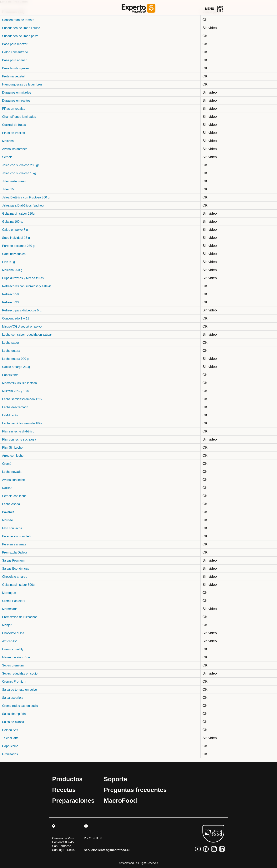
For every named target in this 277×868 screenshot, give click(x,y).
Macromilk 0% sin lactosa (20, 383)
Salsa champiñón (14, 714)
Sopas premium (13, 665)
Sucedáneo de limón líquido (21, 28)
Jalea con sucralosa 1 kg (19, 173)
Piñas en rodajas (14, 109)
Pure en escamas (14, 544)
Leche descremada (15, 407)
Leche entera (11, 351)
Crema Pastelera (14, 601)
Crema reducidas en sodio (20, 706)
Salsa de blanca (13, 722)
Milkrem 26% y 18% (16, 391)
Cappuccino (10, 746)
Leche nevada (12, 472)
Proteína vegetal (13, 76)
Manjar (7, 625)
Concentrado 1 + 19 (16, 318)
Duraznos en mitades (17, 93)
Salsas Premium (13, 561)
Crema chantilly (13, 649)
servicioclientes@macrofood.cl (107, 850)
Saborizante (10, 375)
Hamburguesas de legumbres (22, 84)
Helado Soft (10, 730)
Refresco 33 (10, 302)
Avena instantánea (15, 149)
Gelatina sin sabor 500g (18, 585)
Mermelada (10, 609)
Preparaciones (73, 801)
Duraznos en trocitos (16, 101)
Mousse (8, 520)
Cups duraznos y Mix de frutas (23, 278)
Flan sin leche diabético (18, 431)
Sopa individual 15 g (16, 238)
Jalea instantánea (14, 181)
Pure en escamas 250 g (18, 246)
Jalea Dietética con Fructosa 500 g (26, 197)
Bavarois (8, 512)
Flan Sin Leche (12, 448)
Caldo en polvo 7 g (15, 230)
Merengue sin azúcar (16, 657)
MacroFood (120, 801)
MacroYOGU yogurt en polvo (22, 327)
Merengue (9, 593)
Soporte (116, 779)
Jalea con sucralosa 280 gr (20, 165)
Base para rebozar (15, 44)
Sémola (7, 157)
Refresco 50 (10, 294)
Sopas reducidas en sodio (20, 673)
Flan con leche (12, 528)
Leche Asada (11, 504)
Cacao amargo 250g (16, 367)
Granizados (10, 754)
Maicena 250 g (12, 270)
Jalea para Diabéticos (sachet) (23, 205)
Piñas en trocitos (13, 133)
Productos (67, 779)
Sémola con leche (14, 496)
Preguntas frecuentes (135, 790)
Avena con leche (13, 480)
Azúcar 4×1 (10, 641)
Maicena (8, 141)
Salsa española (13, 698)
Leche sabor (11, 343)
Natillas (7, 488)
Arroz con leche (13, 456)
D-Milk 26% (10, 415)
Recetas (64, 790)
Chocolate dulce (13, 633)
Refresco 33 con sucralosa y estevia (27, 286)
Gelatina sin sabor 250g (18, 214)
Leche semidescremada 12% (22, 399)
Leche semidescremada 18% (22, 423)
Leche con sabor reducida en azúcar (27, 335)
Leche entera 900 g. (16, 359)
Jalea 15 (8, 189)
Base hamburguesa (15, 68)
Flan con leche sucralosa (19, 439)
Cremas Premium (14, 682)
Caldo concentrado (15, 52)
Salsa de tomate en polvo (20, 690)
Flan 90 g (9, 262)
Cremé (7, 464)
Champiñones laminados (19, 117)
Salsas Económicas (16, 569)
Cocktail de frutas (14, 125)
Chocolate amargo (15, 577)
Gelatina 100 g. (13, 222)
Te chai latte (10, 738)
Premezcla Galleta (15, 552)
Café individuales (14, 254)
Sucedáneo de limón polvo (20, 36)
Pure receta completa (17, 536)
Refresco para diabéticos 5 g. (22, 310)
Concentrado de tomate (18, 20)
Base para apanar (14, 60)
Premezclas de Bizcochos (20, 617)
